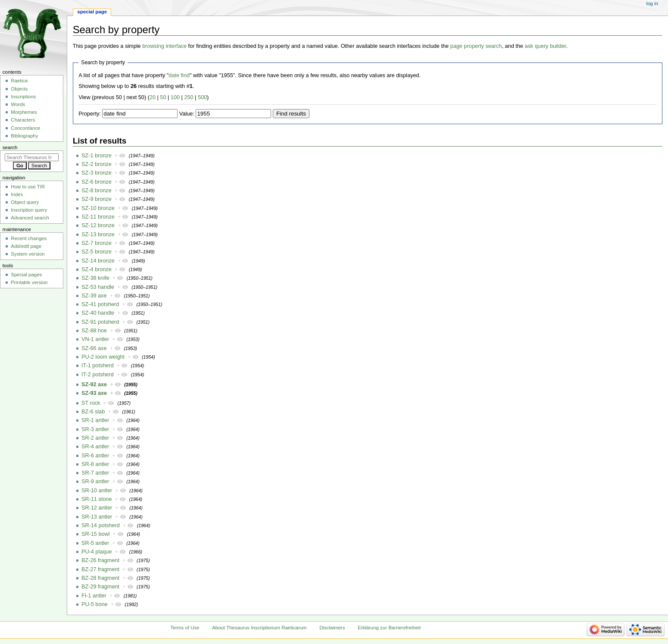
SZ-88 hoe (94, 331)
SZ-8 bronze (97, 191)
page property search (476, 46)
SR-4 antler (95, 447)
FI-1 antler (94, 596)
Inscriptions (23, 97)
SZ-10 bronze (98, 208)
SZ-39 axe (94, 296)
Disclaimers (332, 628)
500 (202, 97)
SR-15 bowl (96, 534)
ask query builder (545, 46)
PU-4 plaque (97, 552)
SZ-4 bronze (97, 269)
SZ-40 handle (98, 313)
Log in (652, 3)
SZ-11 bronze (98, 217)
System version (28, 254)
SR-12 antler (97, 508)
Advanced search (30, 218)
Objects (19, 89)
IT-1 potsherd (98, 366)
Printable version (29, 282)
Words (18, 104)
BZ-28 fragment (100, 578)
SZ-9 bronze (97, 199)
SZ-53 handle (98, 287)
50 (163, 97)
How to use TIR (28, 187)
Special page (92, 12)
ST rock (91, 403)
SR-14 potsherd (101, 525)
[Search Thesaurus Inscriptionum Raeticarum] (32, 157)
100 (175, 97)
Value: (187, 114)
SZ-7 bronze (97, 243)
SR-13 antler (97, 517)
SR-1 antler (95, 420)
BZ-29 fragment (100, 587)
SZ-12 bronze (98, 225)
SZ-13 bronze (98, 234)
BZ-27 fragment (100, 569)
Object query (25, 202)
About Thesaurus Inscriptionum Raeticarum (259, 628)
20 (153, 97)
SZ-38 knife (95, 278)
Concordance (25, 128)
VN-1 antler (95, 339)
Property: (89, 114)
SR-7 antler (95, 473)
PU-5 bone (95, 604)
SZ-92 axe (94, 385)
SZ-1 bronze (97, 156)
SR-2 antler (95, 438)
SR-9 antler (95, 481)
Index (17, 194)
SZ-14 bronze (98, 261)
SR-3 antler (95, 429)
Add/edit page (26, 246)
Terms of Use (185, 628)
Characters (23, 120)
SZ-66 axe (94, 348)
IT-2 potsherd (98, 375)
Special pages (26, 275)
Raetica (19, 81)
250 (189, 97)
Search (10, 147)
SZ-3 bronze (97, 173)
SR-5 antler (95, 543)
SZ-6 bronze (97, 182)
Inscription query (29, 210)
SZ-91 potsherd (100, 322)
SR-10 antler (97, 491)
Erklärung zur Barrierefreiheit (389, 628)
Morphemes (24, 112)
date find (179, 75)
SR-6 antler (95, 456)
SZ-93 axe (94, 393)
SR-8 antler (95, 464)
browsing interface (164, 46)
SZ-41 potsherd (100, 304)
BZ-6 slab (93, 412)
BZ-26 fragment (100, 560)
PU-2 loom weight (103, 357)
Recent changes (29, 238)
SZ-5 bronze (97, 252)
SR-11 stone (97, 499)
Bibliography (24, 136)
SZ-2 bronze (97, 164)
